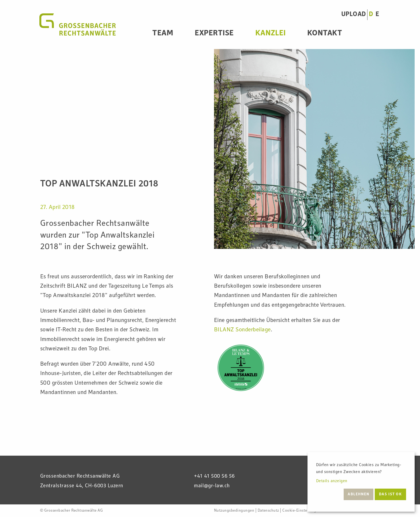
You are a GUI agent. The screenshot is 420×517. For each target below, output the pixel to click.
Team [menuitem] (163, 34)
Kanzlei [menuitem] (271, 34)
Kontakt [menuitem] (325, 34)
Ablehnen (359, 494)
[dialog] (361, 482)
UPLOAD (354, 15)
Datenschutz (268, 511)
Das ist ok (391, 494)
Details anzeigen (332, 481)
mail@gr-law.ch (212, 486)
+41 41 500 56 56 (214, 477)
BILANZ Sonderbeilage (242, 330)
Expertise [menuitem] (214, 34)
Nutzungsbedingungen (234, 511)
